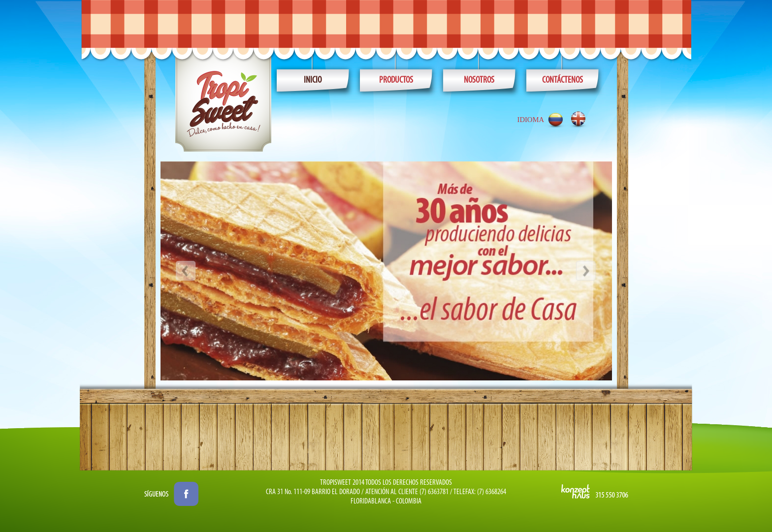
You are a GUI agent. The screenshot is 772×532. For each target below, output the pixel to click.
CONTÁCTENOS (563, 80)
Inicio (313, 80)
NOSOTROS (479, 80)
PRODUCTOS (396, 80)
